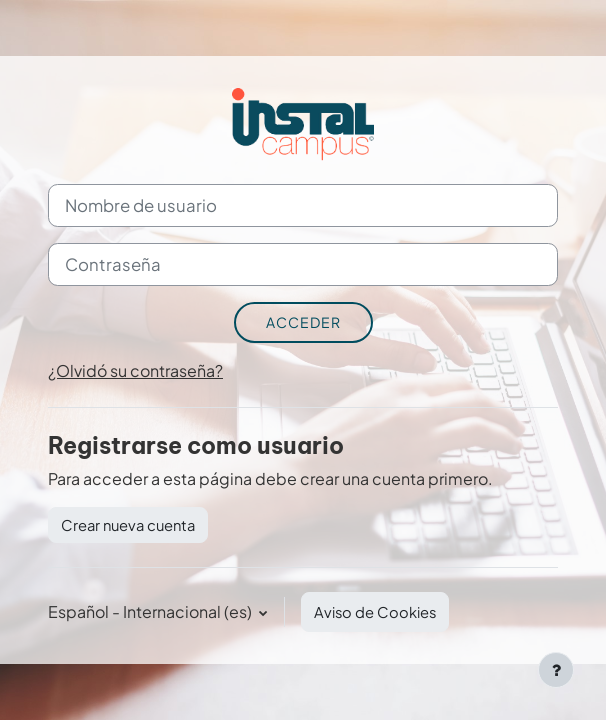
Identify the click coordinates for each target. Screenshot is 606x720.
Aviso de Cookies (375, 612)
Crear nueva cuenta (128, 525)
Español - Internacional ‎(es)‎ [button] (151, 611)
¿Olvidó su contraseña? (135, 370)
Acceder (303, 322)
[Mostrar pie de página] (556, 670)
